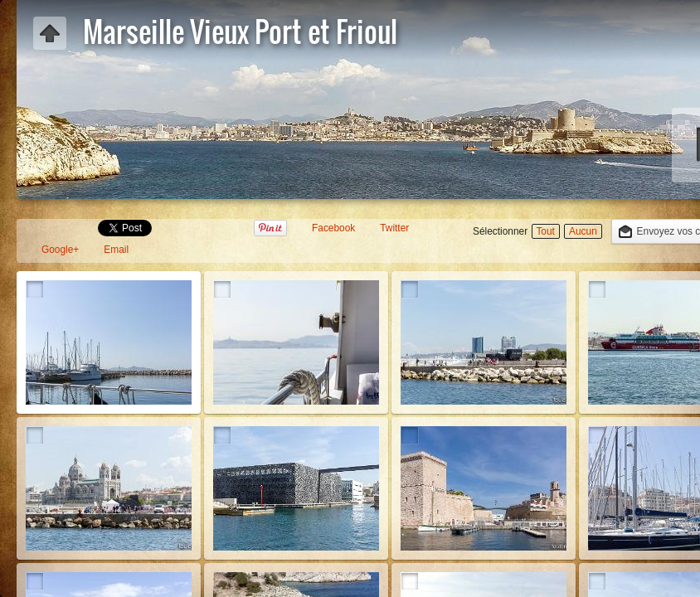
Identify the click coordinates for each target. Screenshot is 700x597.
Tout (545, 231)
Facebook (333, 228)
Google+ (60, 250)
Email (116, 250)
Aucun (583, 231)
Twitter (394, 228)
